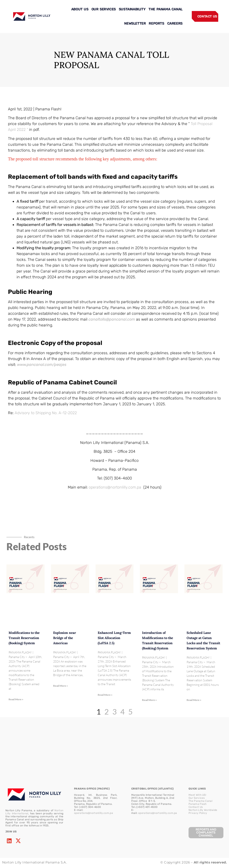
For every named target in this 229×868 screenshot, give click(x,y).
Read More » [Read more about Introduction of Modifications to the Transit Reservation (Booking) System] (149, 700)
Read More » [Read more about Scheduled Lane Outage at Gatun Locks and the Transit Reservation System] (194, 700)
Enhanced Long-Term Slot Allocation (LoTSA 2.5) (114, 638)
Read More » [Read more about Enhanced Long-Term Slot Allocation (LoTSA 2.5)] (105, 695)
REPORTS (156, 23)
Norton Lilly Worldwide (203, 810)
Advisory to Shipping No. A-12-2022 (46, 413)
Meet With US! (197, 795)
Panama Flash (198, 804)
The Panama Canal (200, 801)
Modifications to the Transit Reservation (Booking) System (24, 638)
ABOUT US (80, 9)
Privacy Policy (198, 813)
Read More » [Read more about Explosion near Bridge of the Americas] (60, 686)
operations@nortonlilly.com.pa (115, 487)
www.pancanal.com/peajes (42, 365)
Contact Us (196, 807)
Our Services (197, 798)
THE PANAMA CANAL (166, 9)
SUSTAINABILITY (132, 9)
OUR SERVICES (104, 9)
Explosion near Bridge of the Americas (65, 638)
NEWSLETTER (135, 23)
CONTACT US (207, 16)
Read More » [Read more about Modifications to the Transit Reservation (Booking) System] (16, 699)
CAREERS (175, 23)
